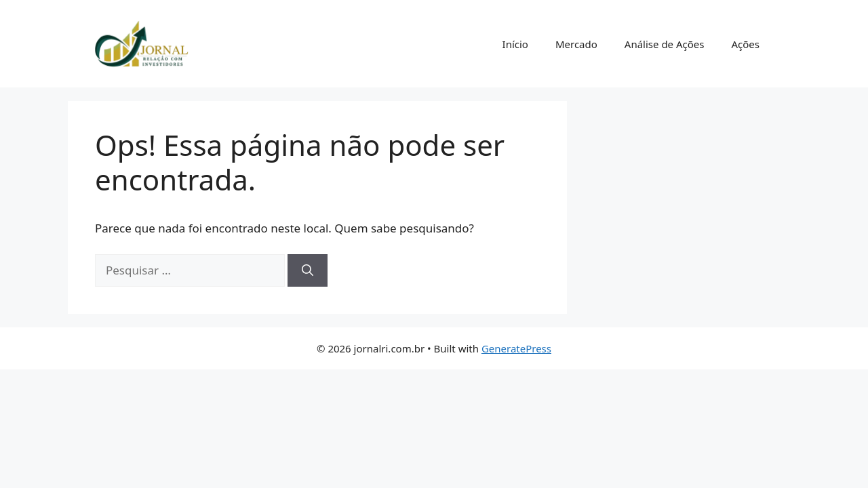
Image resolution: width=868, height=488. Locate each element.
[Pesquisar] (308, 270)
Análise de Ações (665, 44)
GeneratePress (516, 348)
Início (515, 44)
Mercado (576, 44)
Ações (745, 44)
